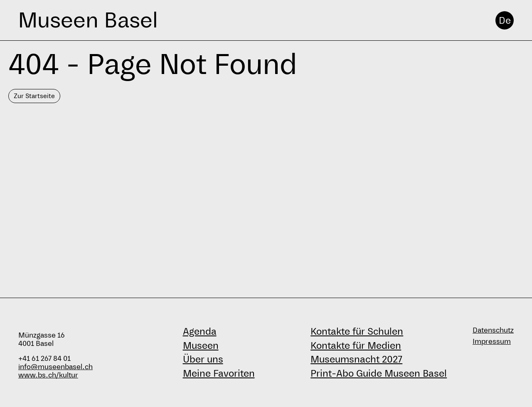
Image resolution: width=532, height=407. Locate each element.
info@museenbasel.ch (55, 367)
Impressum (492, 342)
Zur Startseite (34, 96)
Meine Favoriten (219, 373)
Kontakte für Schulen (357, 331)
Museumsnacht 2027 (356, 359)
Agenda (200, 331)
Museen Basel (88, 20)
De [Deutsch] (505, 20)
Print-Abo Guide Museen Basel (379, 373)
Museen (201, 345)
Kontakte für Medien (356, 345)
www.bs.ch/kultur (48, 375)
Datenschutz (493, 330)
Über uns (203, 359)
